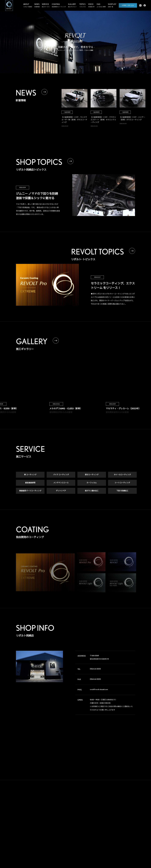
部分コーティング (92, 475)
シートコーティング (122, 483)
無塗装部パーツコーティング (30, 491)
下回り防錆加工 (122, 491)
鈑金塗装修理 (30, 483)
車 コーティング (30, 475)
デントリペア (61, 491)
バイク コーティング (61, 475)
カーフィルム (92, 483)
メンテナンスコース (61, 483)
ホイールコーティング (122, 475)
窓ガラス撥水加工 (92, 491)
